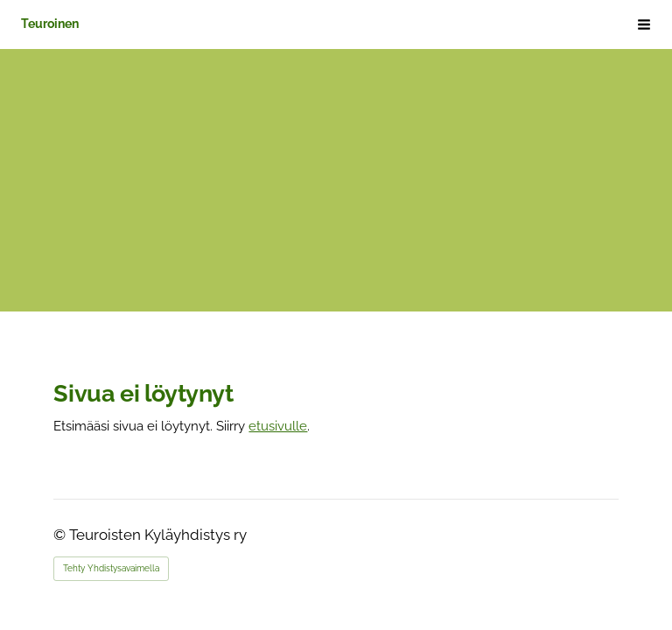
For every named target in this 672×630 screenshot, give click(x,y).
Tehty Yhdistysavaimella (111, 568)
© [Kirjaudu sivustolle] (61, 535)
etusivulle (278, 426)
